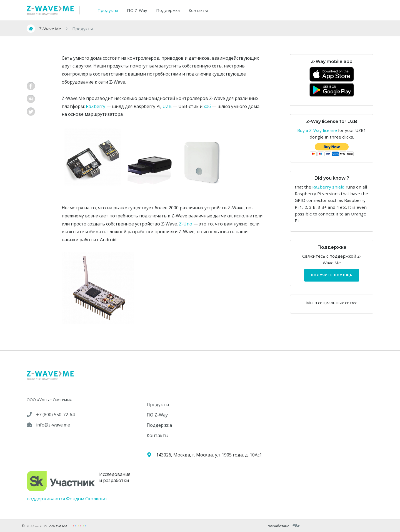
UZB (167, 106)
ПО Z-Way (137, 10)
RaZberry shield (328, 187)
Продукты (108, 10)
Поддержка (168, 10)
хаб (207, 106)
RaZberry (96, 106)
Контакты (198, 10)
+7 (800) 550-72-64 (55, 415)
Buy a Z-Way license (317, 130)
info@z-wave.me (53, 425)
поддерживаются (46, 499)
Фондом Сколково (86, 499)
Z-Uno (186, 224)
